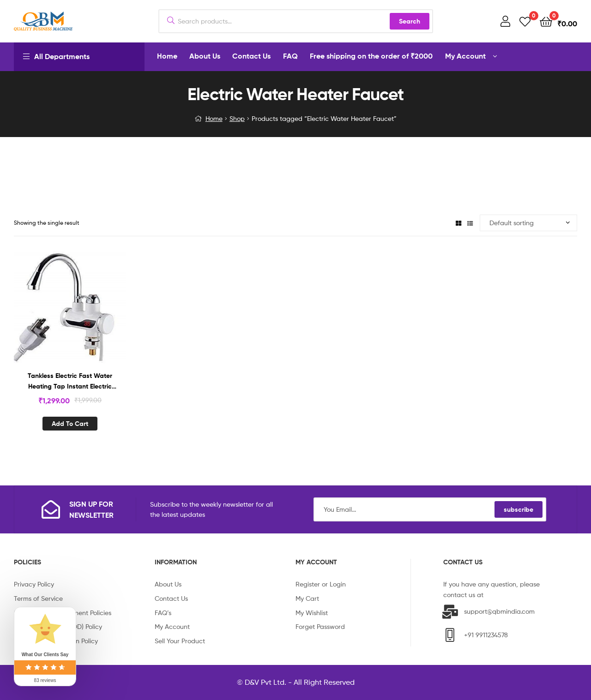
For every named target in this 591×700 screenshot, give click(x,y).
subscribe (519, 509)
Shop (237, 118)
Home (214, 118)
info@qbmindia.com (515, 595)
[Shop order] (528, 223)
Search (410, 21)
